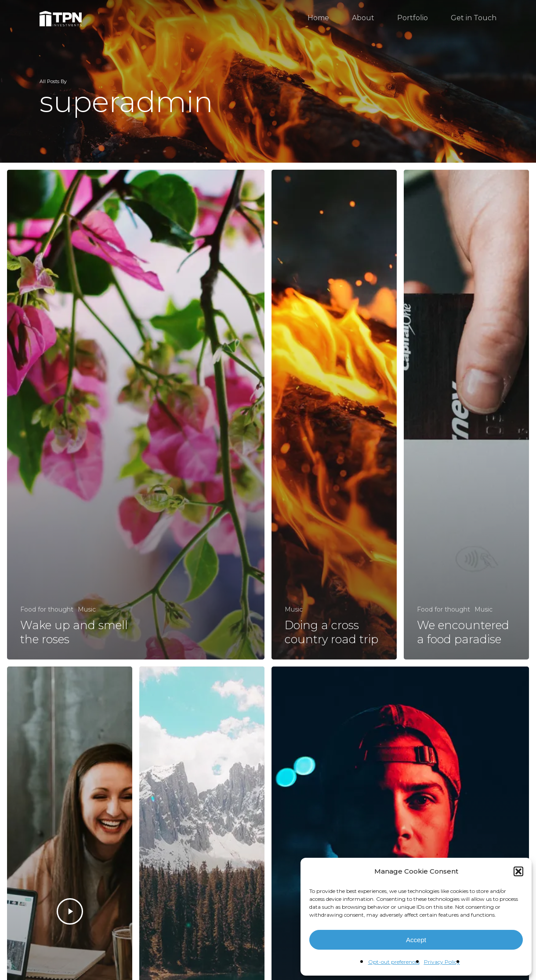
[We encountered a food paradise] (466, 415)
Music (87, 609)
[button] (518, 871)
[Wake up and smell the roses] (136, 415)
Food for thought (47, 609)
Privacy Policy (442, 962)
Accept (416, 940)
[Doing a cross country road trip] (334, 415)
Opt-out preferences (394, 962)
